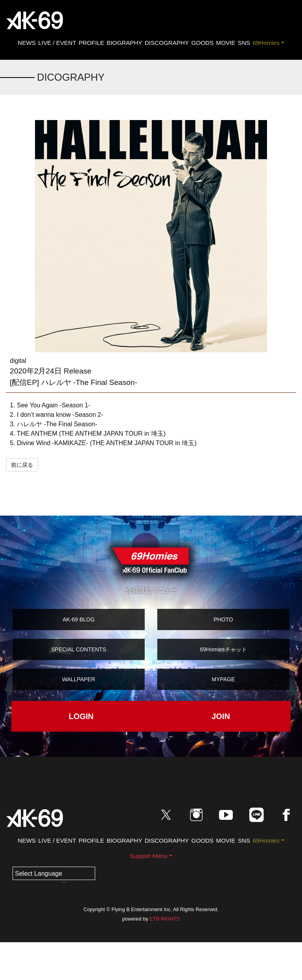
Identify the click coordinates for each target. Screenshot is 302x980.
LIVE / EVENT (57, 43)
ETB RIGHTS (165, 919)
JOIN (221, 716)
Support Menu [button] (148, 856)
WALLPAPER (79, 679)
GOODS (203, 43)
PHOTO (223, 619)
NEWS (27, 43)
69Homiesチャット (223, 649)
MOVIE (226, 43)
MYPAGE (224, 679)
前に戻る (22, 465)
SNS (244, 43)
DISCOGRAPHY (167, 43)
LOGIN (81, 716)
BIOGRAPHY (124, 43)
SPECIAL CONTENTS (79, 649)
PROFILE (91, 43)
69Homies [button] (266, 43)
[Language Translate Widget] (54, 873)
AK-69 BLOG (79, 619)
